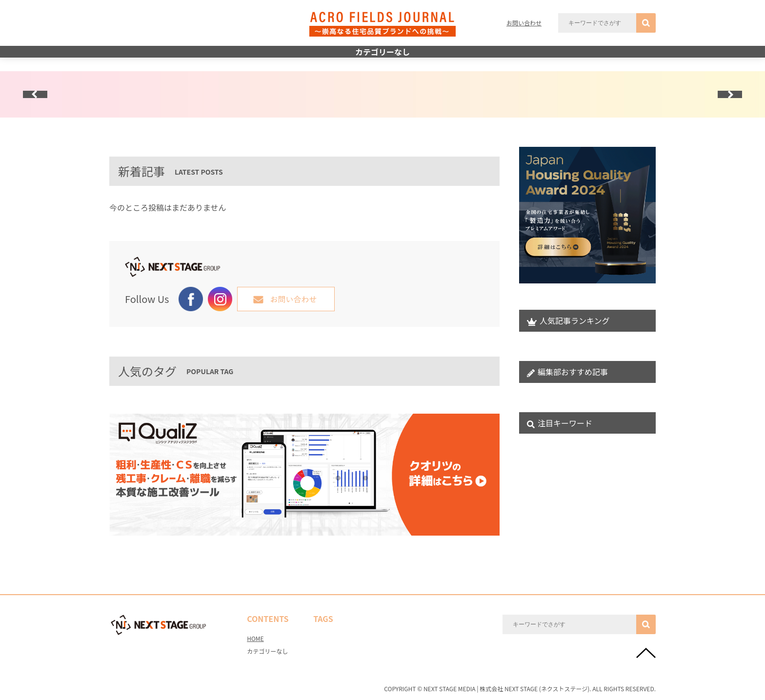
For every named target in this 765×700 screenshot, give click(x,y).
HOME (255, 638)
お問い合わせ (524, 23)
